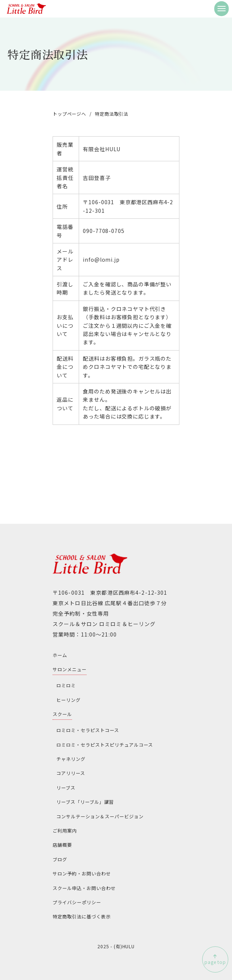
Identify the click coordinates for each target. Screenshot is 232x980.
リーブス (66, 788)
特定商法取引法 (112, 114)
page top (215, 962)
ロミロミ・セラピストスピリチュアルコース (105, 745)
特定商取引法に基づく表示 (82, 917)
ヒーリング (68, 700)
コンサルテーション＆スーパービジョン (100, 816)
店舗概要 (62, 845)
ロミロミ (66, 685)
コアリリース (71, 773)
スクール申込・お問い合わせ (84, 888)
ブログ (60, 859)
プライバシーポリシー (77, 902)
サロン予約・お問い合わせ (82, 874)
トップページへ (69, 114)
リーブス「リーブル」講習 (85, 802)
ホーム (60, 655)
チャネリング (71, 759)
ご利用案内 (65, 831)
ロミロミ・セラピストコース (88, 730)
